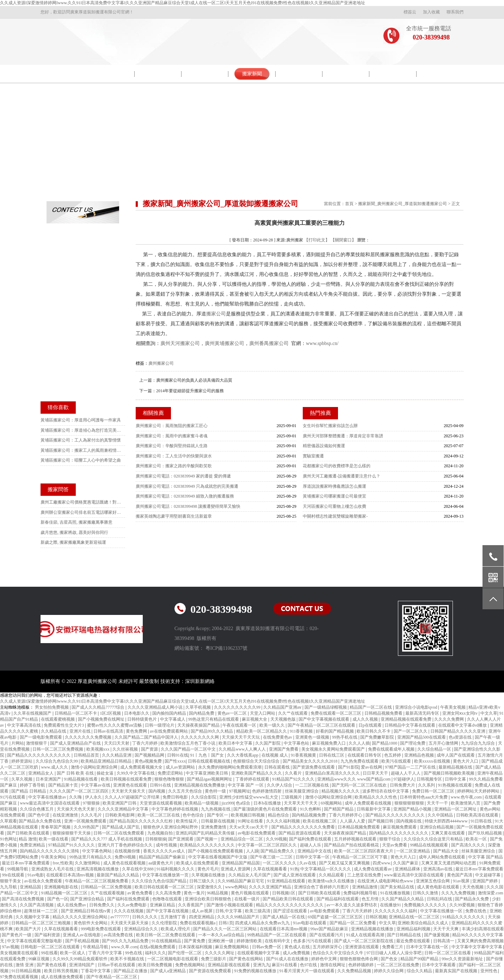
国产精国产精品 (339, 809)
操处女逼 (106, 773)
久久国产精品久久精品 (403, 899)
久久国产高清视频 (37, 905)
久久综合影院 (204, 797)
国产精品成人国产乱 (121, 827)
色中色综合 (194, 815)
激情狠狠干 (37, 743)
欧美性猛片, (188, 821)
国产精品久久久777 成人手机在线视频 (107, 839)
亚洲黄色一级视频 (313, 737)
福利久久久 (155, 953)
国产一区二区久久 (411, 731)
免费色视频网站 (190, 965)
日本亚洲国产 (49, 779)
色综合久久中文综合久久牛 (339, 953)
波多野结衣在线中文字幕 (386, 791)
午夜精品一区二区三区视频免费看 (97, 881)
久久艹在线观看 (293, 713)
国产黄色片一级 (17, 935)
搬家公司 (216, 314)
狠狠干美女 (11, 881)
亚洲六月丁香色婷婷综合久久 (126, 845)
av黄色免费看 (140, 893)
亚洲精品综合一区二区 (242, 839)
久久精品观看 (332, 875)
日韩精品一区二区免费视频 (107, 887)
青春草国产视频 (56, 827)
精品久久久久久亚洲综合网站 (81, 917)
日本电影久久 (137, 713)
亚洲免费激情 (214, 827)
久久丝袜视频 (126, 749)
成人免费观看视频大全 (142, 767)
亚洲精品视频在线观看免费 (407, 719)
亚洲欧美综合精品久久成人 (423, 923)
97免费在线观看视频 (20, 977)
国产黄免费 (195, 941)
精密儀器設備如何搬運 (324, 446)
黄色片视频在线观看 (250, 893)
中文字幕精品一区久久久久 (326, 869)
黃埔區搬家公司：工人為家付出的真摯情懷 (81, 440)
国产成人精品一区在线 (284, 917)
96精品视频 (218, 893)
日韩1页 (226, 923)
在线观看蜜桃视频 (58, 719)
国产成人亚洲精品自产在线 (76, 743)
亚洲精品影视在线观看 (229, 965)
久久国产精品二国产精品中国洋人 (147, 737)
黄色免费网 (137, 731)
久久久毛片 (92, 815)
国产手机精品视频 (83, 941)
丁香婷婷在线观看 (253, 779)
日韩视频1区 (284, 893)
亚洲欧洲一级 (221, 941)
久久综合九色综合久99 (57, 761)
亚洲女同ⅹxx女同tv (460, 713)
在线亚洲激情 (66, 815)
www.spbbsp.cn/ (322, 343)
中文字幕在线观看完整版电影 (35, 941)
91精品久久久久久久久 (464, 917)
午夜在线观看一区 (240, 725)
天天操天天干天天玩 (241, 737)
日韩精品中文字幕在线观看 (410, 725)
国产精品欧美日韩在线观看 (288, 899)
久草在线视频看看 (271, 869)
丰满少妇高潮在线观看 (483, 929)
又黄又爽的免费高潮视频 (480, 941)
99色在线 (134, 953)
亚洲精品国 (31, 887)
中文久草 (489, 713)
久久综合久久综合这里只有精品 (434, 839)
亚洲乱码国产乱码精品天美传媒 (206, 833)
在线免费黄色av (278, 737)
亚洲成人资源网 (236, 869)
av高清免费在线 (119, 935)
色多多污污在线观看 (313, 941)
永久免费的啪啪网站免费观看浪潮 (230, 767)
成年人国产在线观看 (456, 755)
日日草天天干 (376, 773)
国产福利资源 (48, 935)
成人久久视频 (366, 719)
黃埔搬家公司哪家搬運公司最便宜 (334, 496)
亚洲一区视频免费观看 (86, 821)
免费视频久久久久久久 (426, 905)
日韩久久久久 (145, 917)
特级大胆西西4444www (447, 821)
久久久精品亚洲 (117, 755)
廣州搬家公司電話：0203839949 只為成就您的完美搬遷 (187, 486)
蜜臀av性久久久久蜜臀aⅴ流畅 (115, 725)
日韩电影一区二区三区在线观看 (51, 947)
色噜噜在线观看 (168, 899)
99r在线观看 (14, 875)
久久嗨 (76, 797)
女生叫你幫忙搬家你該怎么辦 (330, 426)
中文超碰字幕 (488, 875)
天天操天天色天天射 (76, 809)
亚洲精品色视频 (420, 755)
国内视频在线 (409, 821)
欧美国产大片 (29, 929)
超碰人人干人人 (406, 773)
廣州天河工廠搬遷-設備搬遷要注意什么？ (342, 476)
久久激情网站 (88, 863)
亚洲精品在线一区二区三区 (415, 917)
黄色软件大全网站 (91, 923)
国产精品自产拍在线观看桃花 (352, 845)
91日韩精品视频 (27, 971)
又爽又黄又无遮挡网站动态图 (449, 863)
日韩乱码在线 (440, 899)
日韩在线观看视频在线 (210, 761)
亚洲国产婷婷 (485, 881)
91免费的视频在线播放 (256, 971)
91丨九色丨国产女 (207, 755)
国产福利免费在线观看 (311, 839)
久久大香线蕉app (243, 755)
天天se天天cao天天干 (249, 827)
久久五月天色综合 (186, 791)
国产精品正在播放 (131, 971)
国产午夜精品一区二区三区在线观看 (322, 725)
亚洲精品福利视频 (414, 929)
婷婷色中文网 (324, 959)
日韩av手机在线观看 (117, 965)
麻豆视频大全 (255, 719)
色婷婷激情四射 (267, 791)
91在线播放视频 (396, 893)
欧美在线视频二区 (320, 821)
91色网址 (8, 839)
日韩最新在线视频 (218, 821)
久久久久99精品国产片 (239, 917)
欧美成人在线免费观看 (198, 863)
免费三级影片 (214, 959)
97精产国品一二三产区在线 (411, 767)
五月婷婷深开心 (328, 947)
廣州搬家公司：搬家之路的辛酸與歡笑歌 (174, 466)
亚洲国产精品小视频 (413, 809)
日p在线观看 (371, 725)
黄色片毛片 (208, 869)
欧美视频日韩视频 (248, 815)
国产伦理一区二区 (185, 953)
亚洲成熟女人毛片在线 (53, 869)
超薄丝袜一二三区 (41, 911)
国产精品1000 (385, 743)
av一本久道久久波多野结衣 (352, 905)
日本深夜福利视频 (196, 947)
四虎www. (382, 863)
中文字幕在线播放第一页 (166, 875)
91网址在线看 (251, 821)
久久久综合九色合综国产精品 (159, 881)
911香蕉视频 (302, 731)
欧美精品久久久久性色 (376, 797)
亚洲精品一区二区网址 (456, 809)
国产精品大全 (446, 851)
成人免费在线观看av (373, 869)
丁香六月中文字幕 (106, 953)
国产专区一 (218, 815)
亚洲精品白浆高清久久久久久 (333, 773)
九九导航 (9, 887)
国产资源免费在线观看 (314, 767)
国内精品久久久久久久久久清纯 (50, 851)
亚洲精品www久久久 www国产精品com (354, 779)
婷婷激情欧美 (250, 941)
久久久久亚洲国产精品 (271, 887)
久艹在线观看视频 (108, 893)
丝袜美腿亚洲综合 (302, 791)
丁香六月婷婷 (145, 743)
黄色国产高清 (460, 875)
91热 (294, 869)
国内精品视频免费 (309, 815)
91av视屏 (462, 881)
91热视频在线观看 (456, 785)
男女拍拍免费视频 (52, 707)
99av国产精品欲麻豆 (330, 929)
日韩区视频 (376, 917)
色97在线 (309, 965)
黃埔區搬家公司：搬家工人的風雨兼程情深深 (81, 450)
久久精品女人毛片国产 (250, 875)
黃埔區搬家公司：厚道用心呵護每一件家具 (81, 420)
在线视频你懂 (128, 851)
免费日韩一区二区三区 (434, 791)
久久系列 (427, 785)
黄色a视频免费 (149, 761)
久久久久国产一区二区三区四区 (79, 791)
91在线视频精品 (167, 941)
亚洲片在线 (81, 731)
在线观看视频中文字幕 (259, 953)
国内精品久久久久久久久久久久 (399, 833)
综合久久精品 (420, 971)
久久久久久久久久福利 (396, 911)
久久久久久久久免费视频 (89, 737)
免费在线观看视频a (198, 923)
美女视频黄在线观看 (20, 953)
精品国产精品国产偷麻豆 (163, 857)
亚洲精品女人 (41, 773)
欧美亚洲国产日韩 (120, 803)
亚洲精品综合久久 (142, 929)
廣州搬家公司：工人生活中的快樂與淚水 (174, 456)
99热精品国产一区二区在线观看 (277, 935)
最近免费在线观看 (414, 941)
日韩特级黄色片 (143, 719)
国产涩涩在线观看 (291, 911)
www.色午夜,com (467, 797)
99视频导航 (18, 869)
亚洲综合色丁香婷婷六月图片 (322, 887)
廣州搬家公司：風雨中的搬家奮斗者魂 (172, 436)
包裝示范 (205, 74)
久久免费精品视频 (355, 971)
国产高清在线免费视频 (23, 899)
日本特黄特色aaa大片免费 (424, 797)
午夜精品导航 (96, 947)
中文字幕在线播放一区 (442, 911)
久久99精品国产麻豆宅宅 (241, 881)
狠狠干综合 (390, 839)
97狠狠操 (92, 803)
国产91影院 (349, 767)
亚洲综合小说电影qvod (417, 707)
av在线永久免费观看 (43, 881)
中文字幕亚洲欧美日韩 (207, 773)
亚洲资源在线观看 (362, 947)
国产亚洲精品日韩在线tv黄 (86, 911)
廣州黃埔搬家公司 (225, 343)
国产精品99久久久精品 (212, 731)
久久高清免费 (169, 893)
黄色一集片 (194, 893)
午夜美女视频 (453, 707)
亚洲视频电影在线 (62, 887)
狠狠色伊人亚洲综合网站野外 (171, 827)
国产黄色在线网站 (247, 959)
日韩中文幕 (456, 779)
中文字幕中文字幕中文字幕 (477, 947)
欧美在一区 (477, 839)
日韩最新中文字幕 (374, 809)
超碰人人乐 (311, 845)
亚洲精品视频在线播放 (373, 929)
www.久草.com (124, 947)
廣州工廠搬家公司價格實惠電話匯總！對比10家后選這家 (81, 502)
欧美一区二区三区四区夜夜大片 (364, 851)
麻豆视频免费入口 (329, 743)
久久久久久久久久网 (200, 737)
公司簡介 (111, 74)
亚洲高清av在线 (438, 869)
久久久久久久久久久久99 (238, 707)
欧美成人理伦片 (176, 929)
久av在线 (308, 863)
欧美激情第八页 (466, 803)
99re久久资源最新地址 (463, 959)
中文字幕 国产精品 (485, 857)
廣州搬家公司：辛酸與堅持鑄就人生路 (172, 446)
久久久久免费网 (450, 719)
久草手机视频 (199, 707)
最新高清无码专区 (423, 713)
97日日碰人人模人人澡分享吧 (395, 953)
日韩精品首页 (87, 755)
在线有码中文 (278, 941)
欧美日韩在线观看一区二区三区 (165, 887)
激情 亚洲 (25, 965)
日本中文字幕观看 (439, 965)
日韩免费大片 (403, 785)
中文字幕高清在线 (24, 725)
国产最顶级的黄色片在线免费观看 (266, 809)
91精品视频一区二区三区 (65, 893)
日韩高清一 (444, 941)
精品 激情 (28, 839)
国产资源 (150, 749)
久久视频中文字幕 (33, 917)
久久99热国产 (87, 827)
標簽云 (410, 12)
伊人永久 (94, 797)
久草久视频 (22, 779)
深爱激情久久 (210, 887)
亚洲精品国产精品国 (241, 863)
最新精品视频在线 (456, 767)
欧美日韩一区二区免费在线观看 (166, 935)
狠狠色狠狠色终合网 (359, 959)
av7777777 (120, 917)
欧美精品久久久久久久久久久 (208, 845)
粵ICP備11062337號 (226, 648)
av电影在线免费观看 (257, 833)
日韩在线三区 (332, 755)
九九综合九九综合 (478, 743)
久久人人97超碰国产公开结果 (133, 797)
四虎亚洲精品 (202, 917)
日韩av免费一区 (267, 947)
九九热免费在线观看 (360, 761)
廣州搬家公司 (161, 363)
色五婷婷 (393, 755)
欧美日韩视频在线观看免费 (127, 779)
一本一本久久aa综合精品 (222, 935)
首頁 (349, 204)
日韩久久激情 (426, 893)
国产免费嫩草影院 (378, 737)
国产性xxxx (175, 761)
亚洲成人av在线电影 (82, 935)
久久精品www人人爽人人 (243, 749)
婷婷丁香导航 (33, 785)
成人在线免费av (72, 905)
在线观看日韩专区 (365, 755)
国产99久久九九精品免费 (126, 941)
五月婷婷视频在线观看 (356, 839)
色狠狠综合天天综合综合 (257, 761)
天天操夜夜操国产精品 (199, 725)
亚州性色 (489, 971)
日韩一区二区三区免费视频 (58, 749)
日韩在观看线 (278, 767)
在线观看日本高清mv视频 (70, 875)
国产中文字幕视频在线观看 (324, 719)
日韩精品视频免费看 (384, 713)
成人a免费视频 (297, 953)
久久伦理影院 (165, 923)
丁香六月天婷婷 (358, 911)
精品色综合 (279, 815)
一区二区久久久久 (280, 863)
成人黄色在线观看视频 (125, 863)
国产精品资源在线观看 (300, 833)
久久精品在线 (54, 731)
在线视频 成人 (275, 755)
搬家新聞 (252, 74)
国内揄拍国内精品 (170, 713)
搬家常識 (346, 74)
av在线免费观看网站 (169, 731)
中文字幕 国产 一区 (246, 785)
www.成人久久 (55, 767)
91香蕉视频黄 (304, 755)
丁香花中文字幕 (96, 971)
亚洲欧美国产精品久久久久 (257, 773)
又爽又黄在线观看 (448, 833)
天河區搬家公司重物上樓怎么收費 (334, 506)
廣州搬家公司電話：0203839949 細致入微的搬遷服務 (185, 496)
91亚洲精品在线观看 (287, 881)
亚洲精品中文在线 (315, 851)
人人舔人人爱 (353, 821)
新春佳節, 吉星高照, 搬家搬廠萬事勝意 (76, 522)
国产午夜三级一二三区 (272, 857)
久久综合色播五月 (37, 809)
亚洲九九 (262, 965)
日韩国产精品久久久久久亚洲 (458, 731)
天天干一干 (438, 803)
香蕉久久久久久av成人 (165, 851)
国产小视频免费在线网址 (102, 719)
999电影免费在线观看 (101, 929)
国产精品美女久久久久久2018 (311, 761)
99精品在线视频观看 (429, 845)
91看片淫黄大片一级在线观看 (308, 971)
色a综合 (244, 803)
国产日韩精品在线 (404, 935)
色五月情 (371, 899)
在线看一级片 (248, 899)
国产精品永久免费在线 (40, 821)
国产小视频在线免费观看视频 (216, 851)
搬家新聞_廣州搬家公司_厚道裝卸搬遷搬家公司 (402, 204)
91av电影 (36, 875)
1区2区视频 (111, 713)
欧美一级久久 (273, 725)
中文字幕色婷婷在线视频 (175, 809)
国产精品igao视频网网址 (210, 779)
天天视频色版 (284, 719)
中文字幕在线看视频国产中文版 (218, 857)
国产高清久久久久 (469, 845)
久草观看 (8, 821)
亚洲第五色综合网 (433, 881)
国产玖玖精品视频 (485, 833)
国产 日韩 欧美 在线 (76, 773)
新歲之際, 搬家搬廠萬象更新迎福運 (73, 542)
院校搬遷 (158, 74)
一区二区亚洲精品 (414, 851)
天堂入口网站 (263, 713)
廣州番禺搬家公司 (269, 343)
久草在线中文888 (138, 869)
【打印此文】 (317, 240)
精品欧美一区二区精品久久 (262, 731)
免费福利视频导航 (361, 893)
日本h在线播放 (268, 803)
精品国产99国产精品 (420, 959)
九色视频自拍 (161, 833)
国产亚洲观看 (181, 839)
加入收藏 (431, 12)
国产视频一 (207, 839)
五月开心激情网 (444, 743)
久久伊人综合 (280, 785)
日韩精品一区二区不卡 (76, 713)
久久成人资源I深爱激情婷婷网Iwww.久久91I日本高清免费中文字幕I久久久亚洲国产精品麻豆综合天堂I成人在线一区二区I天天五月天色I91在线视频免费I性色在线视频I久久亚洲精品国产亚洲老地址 (183, 3)
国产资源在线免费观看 (211, 971)
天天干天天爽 (446, 929)
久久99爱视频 (463, 905)
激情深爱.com (491, 893)
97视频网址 (240, 791)
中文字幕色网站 (97, 851)
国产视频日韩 (381, 821)
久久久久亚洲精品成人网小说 (156, 707)
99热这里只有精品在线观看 (214, 719)
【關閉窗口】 (343, 240)
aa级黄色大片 (161, 863)
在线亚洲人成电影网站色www (386, 881)
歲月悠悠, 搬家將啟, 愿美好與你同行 (74, 532)
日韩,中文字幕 (229, 911)
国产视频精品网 (150, 755)
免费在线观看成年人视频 (392, 749)
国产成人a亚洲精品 (168, 971)
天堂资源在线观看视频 (161, 803)
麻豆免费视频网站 (232, 947)
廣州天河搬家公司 (180, 343)
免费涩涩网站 (171, 773)
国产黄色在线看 (52, 965)
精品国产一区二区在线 (371, 707)
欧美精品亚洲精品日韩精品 (107, 761)
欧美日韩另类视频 (62, 971)
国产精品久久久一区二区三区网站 (225, 929)
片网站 (18, 743)
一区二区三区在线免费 (398, 965)
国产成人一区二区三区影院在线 (364, 941)
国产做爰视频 (437, 935)
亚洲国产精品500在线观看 (422, 737)
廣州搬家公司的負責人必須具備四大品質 (194, 380)
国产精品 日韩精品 (29, 791)
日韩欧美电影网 (120, 815)
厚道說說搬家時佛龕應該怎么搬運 (334, 486)
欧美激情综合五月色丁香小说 (188, 743)
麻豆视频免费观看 (400, 827)
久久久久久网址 (220, 953)
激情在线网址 (333, 965)
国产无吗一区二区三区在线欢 (360, 785)
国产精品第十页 (64, 785)
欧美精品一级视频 (202, 803)
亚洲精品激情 (365, 887)
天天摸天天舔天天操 (130, 923)
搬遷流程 (299, 74)
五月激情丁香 (174, 917)
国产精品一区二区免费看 (353, 923)
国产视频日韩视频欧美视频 (450, 773)
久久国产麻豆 (406, 863)
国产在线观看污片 (327, 935)
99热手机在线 (345, 737)
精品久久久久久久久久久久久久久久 (290, 905)
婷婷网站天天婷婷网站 (479, 791)
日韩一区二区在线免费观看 (119, 833)
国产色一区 (58, 899)
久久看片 (294, 773)
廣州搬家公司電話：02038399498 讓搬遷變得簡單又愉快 (188, 506)
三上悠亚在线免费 (365, 875)
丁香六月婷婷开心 (346, 815)
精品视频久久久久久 (341, 791)
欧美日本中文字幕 (236, 743)
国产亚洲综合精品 (88, 899)
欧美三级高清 (258, 911)
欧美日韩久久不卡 (374, 731)
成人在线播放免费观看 (63, 977)
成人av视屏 (202, 911)
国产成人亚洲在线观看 (295, 875)
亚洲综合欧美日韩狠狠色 (208, 899)
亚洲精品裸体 (408, 869)
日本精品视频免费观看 (359, 827)
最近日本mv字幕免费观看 (26, 863)
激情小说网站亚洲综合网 (95, 767)
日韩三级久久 (202, 881)
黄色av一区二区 (233, 713)
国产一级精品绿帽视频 (326, 707)
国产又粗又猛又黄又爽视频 (345, 863)
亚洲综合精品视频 (437, 827)
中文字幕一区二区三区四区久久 (268, 845)
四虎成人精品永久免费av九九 (263, 923)
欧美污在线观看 (397, 761)
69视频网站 (332, 803)
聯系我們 (455, 12)
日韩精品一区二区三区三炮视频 (41, 923)
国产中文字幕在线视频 (168, 911)
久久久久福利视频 (284, 821)
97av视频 (10, 947)
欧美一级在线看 (54, 839)
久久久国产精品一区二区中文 (189, 749)
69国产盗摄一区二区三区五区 (336, 917)
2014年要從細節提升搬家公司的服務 (190, 391)
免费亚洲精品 (33, 845)
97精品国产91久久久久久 (72, 845)
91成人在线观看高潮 (366, 935)
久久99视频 (276, 839)
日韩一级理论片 (160, 725)
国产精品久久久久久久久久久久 (396, 815)
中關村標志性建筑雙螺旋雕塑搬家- (335, 516)
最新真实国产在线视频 (457, 971)
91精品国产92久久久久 (294, 779)
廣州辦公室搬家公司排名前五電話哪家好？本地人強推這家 (81, 512)
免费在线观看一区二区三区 (336, 713)
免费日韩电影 (176, 797)
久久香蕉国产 (191, 905)
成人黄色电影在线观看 (439, 887)
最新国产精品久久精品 (118, 875)
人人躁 (252, 851)
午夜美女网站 (54, 857)
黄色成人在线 (298, 947)
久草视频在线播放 (209, 875)
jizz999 (228, 803)
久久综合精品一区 (435, 749)
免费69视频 (126, 857)
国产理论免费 (413, 743)
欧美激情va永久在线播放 (332, 881)
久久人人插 (359, 743)
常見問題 (393, 74)
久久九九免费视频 (459, 893)
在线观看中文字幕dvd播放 (463, 725)
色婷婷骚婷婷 (361, 965)
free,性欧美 (63, 863)
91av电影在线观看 (310, 923)
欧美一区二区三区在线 (159, 815)
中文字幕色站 (297, 743)
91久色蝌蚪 (311, 809)
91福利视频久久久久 (176, 869)
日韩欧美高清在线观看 (478, 815)
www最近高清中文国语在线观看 (50, 803)
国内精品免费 (202, 713)
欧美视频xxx (99, 749)
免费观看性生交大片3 (64, 725)
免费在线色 (476, 911)
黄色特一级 (216, 791)
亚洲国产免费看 (284, 749)
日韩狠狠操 (156, 839)
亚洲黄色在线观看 (131, 785)
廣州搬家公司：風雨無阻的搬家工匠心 (172, 426)
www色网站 (236, 887)
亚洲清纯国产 (82, 965)
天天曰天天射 (117, 743)
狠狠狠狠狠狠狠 (410, 803)
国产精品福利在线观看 (338, 899)
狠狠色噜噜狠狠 (170, 779)
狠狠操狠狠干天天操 (72, 833)
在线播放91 (391, 905)
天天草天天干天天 (301, 803)
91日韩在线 (482, 821)
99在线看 (49, 953)
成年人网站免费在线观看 (442, 857)
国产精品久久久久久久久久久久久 (39, 755)
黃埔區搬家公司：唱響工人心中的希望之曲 (81, 460)
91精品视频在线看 (81, 779)
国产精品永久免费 (472, 899)
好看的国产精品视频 (335, 731)
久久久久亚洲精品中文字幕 (124, 809)
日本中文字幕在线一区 (428, 947)
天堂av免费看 (395, 845)
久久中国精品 (441, 815)
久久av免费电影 (133, 905)
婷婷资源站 (22, 761)
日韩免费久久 (102, 905)
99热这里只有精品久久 (91, 857)
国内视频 (157, 791)
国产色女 (390, 959)
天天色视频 (474, 887)
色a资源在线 (461, 737)
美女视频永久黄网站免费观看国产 (334, 749)
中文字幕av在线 (96, 785)
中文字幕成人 (173, 719)
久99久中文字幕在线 (136, 773)
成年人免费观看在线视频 (368, 803)
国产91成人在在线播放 (288, 959)
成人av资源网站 (181, 767)
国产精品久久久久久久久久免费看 (304, 827)
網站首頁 (64, 74)
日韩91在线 (178, 755)
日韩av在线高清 (109, 731)
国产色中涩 (39, 815)
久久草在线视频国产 (33, 713)
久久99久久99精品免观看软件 (81, 959)
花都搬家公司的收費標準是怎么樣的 (337, 466)
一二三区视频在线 (312, 785)
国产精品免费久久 (278, 851)
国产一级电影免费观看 (41, 737)
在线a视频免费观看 (158, 947)
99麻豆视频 (39, 959)
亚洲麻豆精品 (163, 905)
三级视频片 (292, 797)
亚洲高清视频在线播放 (98, 869)
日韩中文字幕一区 (313, 857)
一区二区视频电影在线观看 (173, 959)
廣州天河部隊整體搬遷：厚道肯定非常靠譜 (343, 436)
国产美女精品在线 (398, 887)
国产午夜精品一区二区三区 (112, 977)
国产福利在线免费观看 (129, 899)
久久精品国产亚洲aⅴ (283, 707)
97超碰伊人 (404, 779)
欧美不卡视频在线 (128, 959)
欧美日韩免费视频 (156, 965)
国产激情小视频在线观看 (230, 905)
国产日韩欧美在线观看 (29, 833)
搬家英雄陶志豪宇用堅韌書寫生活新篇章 (174, 516)
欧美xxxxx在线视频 (433, 761)
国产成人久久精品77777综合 (99, 707)
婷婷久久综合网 (389, 971)
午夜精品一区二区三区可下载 (360, 857)
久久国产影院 (268, 743)
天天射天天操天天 (129, 791)
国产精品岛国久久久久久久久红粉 (142, 821)
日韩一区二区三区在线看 (448, 953)
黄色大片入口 (466, 761)
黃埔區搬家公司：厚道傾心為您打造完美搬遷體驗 (81, 430)
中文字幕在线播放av (48, 797)
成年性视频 (167, 845)
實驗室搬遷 (313, 456)
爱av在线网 (372, 767)
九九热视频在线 (216, 809)
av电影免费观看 (325, 911)
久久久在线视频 (129, 911)
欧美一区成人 (73, 953)
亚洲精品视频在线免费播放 (200, 785)
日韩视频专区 (430, 779)
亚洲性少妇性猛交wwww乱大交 (249, 797)
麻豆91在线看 (285, 965)
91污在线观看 (13, 797)
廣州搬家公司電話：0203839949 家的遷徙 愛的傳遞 (183, 476)
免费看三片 (393, 947)
